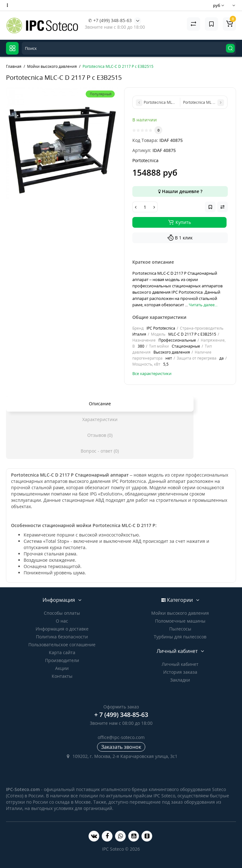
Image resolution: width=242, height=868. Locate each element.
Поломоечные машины (180, 621)
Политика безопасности (62, 637)
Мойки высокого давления (180, 613)
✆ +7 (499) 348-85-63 (110, 20)
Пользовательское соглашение (62, 645)
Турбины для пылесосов (180, 637)
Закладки (180, 680)
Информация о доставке (62, 629)
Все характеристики (152, 373)
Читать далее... (203, 305)
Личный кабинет (180, 664)
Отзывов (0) (100, 435)
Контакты (62, 676)
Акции (62, 668)
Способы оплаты (62, 613)
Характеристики (100, 419)
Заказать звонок (121, 747)
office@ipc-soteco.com (121, 737)
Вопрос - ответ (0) (100, 451)
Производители (62, 660)
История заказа (180, 672)
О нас (62, 621)
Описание (100, 404)
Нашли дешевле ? (180, 191)
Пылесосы (180, 629)
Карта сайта (62, 652)
